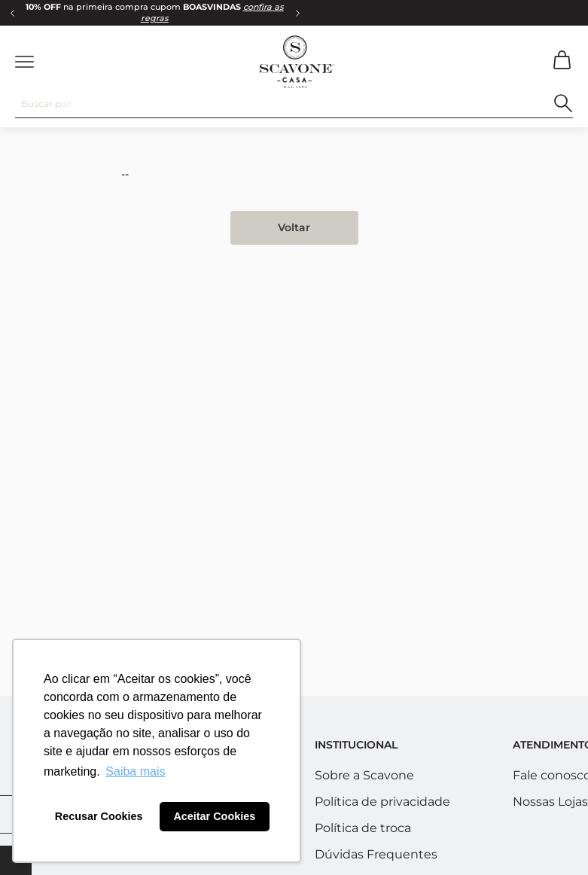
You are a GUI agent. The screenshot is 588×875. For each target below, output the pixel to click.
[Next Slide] (297, 13)
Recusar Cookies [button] (99, 816)
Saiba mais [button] (135, 771)
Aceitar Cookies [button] (214, 816)
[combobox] (294, 104)
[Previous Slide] (12, 13)
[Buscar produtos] (564, 104)
